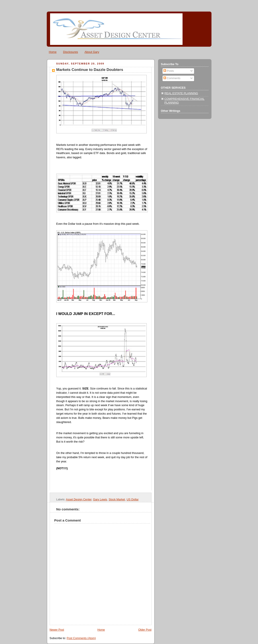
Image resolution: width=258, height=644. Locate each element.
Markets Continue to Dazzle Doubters (90, 70)
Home (53, 52)
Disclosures (70, 52)
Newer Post (57, 630)
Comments (172, 78)
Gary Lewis (100, 500)
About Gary (92, 52)
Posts (169, 71)
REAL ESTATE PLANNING (181, 93)
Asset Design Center (79, 500)
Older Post (145, 630)
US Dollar (133, 500)
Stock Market (117, 500)
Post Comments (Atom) (81, 638)
